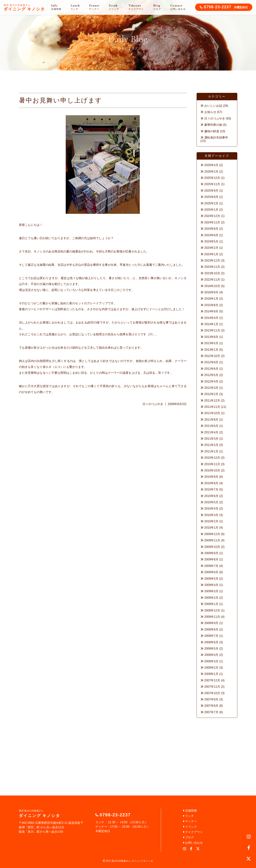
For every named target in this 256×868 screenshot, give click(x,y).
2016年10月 (212, 286)
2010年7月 (211, 489)
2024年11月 (212, 222)
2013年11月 (212, 330)
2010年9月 (211, 477)
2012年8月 (211, 362)
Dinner (94, 7)
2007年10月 (212, 693)
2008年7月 (211, 636)
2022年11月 (212, 280)
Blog (157, 7)
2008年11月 (212, 617)
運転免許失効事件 (216, 138)
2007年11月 (212, 687)
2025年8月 (211, 197)
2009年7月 (211, 566)
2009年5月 (211, 579)
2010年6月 (211, 496)
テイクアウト (193, 832)
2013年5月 (211, 343)
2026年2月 (211, 172)
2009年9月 (211, 553)
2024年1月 (211, 254)
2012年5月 (211, 375)
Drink (114, 7)
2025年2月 (211, 203)
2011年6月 (211, 426)
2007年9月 (211, 699)
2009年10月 (212, 547)
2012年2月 (211, 394)
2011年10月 (212, 413)
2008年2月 (211, 668)
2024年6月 (211, 235)
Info (56, 7)
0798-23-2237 (217, 7)
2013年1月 (211, 350)
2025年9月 (211, 191)
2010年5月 (211, 502)
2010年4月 (211, 509)
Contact (178, 7)
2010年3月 (211, 515)
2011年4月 (211, 432)
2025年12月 (212, 178)
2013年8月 (211, 337)
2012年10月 (212, 356)
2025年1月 (211, 210)
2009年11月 (212, 540)
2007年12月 (212, 680)
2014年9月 (211, 311)
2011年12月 (212, 401)
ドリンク (190, 827)
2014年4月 (211, 318)
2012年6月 (211, 369)
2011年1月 (211, 451)
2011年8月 (211, 420)
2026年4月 (211, 165)
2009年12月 (212, 534)
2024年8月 (211, 229)
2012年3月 (211, 388)
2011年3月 (211, 439)
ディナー (190, 821)
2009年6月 (211, 572)
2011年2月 (211, 445)
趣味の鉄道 (212, 131)
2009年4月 (211, 585)
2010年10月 (212, 470)
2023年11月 (212, 267)
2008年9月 (211, 623)
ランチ (188, 816)
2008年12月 (212, 610)
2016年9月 (211, 292)
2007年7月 (211, 712)
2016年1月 (211, 299)
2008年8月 (211, 629)
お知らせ (210, 112)
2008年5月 (211, 649)
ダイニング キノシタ (24, 8)
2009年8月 (211, 559)
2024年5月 (211, 241)
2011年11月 (212, 407)
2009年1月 (211, 604)
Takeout (136, 7)
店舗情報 (190, 811)
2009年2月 (211, 598)
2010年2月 (211, 521)
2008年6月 (211, 642)
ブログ (188, 837)
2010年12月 (212, 458)
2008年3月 (211, 661)
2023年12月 (212, 261)
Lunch (75, 7)
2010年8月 (211, 483)
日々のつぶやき (153, 404)
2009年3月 (211, 591)
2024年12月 (212, 216)
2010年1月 (211, 528)
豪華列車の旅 (213, 125)
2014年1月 (211, 324)
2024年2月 (211, 248)
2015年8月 (211, 305)
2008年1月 (211, 674)
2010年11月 (212, 464)
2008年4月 (211, 655)
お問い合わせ (193, 843)
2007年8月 (211, 706)
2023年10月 (212, 273)
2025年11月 (212, 184)
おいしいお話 (213, 106)
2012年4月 (211, 381)
